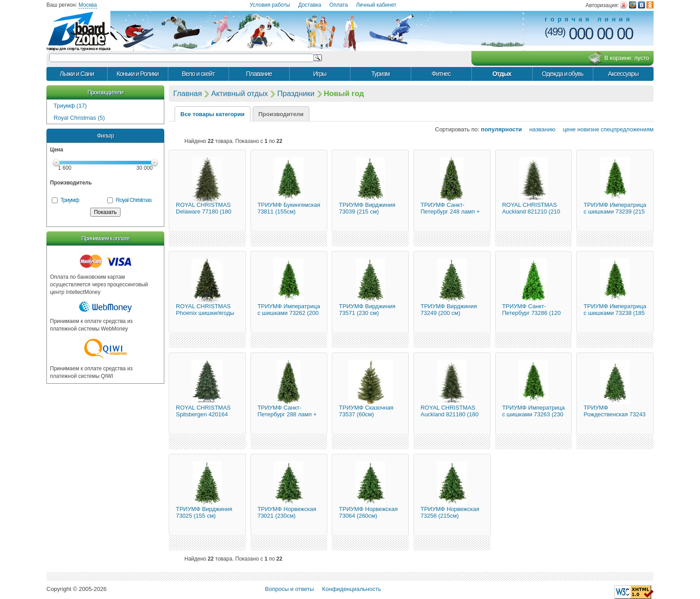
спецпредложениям (627, 129)
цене (567, 129)
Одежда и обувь (563, 74)
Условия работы (270, 5)
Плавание (259, 74)
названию (540, 129)
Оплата (339, 5)
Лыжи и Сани (77, 74)
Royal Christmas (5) (79, 118)
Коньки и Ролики (137, 74)
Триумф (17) (70, 106)
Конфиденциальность (352, 589)
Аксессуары (623, 74)
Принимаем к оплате (105, 238)
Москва (88, 5)
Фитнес (441, 74)
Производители (105, 92)
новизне (588, 129)
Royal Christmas (133, 200)
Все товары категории (212, 114)
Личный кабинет (376, 5)
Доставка (310, 5)
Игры (320, 74)
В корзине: (619, 59)
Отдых (502, 74)
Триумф (69, 200)
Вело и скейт (198, 74)
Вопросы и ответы (290, 589)
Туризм (380, 74)
